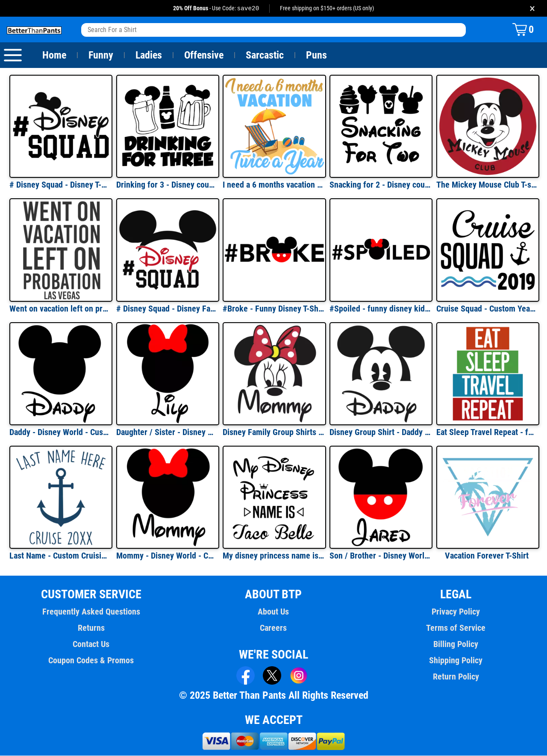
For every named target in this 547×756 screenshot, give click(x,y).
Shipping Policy (456, 661)
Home (54, 56)
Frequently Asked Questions (91, 612)
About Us (274, 612)
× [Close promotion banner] (532, 8)
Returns (91, 628)
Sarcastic (265, 56)
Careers (273, 628)
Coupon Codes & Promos (91, 661)
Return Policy (456, 677)
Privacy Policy (456, 612)
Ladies (149, 56)
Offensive (204, 56)
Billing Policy (456, 644)
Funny (101, 56)
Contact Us (91, 644)
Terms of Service (456, 628)
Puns (317, 56)
